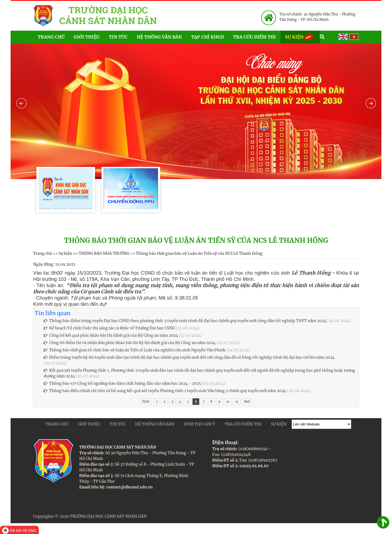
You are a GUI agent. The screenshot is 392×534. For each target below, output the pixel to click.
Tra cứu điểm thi (255, 37)
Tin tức (118, 37)
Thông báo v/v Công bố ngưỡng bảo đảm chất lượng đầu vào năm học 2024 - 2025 (122, 383)
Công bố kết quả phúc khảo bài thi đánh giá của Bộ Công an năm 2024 (111, 335)
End (247, 402)
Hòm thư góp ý (199, 424)
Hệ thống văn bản (159, 37)
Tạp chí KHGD (208, 37)
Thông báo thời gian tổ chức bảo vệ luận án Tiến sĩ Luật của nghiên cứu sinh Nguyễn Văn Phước (135, 350)
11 (237, 402)
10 (228, 402)
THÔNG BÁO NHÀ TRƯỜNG (104, 253)
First (146, 402)
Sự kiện (300, 36)
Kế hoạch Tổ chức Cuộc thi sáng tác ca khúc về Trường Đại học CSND (109, 328)
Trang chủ (51, 37)
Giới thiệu (87, 37)
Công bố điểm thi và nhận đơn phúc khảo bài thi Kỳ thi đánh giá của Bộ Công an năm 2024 (130, 343)
